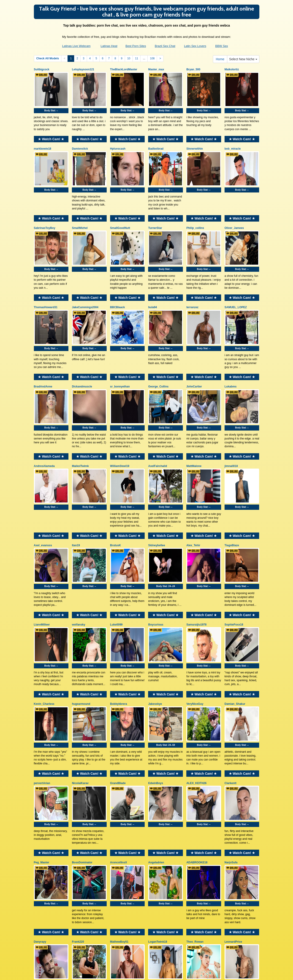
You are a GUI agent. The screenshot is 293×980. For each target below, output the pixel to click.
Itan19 (76, 494)
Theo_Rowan (195, 847)
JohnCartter (194, 352)
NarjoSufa (231, 776)
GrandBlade (118, 705)
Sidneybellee (156, 494)
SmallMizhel (80, 211)
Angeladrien (156, 776)
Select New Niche (243, 59)
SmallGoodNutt (120, 211)
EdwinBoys (156, 705)
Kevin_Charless (44, 635)
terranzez (192, 281)
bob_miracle (233, 140)
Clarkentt (231, 705)
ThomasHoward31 (46, 281)
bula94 (152, 281)
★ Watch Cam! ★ (51, 130)
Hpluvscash (118, 140)
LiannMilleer (42, 564)
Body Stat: (51, 102)
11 (137, 58)
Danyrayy (40, 847)
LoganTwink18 (157, 847)
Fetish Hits (147, 973)
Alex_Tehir (193, 494)
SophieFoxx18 (234, 564)
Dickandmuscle (82, 352)
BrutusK (115, 494)
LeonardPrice (233, 847)
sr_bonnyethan (120, 352)
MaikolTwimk (80, 423)
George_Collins (158, 352)
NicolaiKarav (80, 705)
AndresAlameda (44, 423)
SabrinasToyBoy (45, 211)
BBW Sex (222, 46)
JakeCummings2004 (85, 281)
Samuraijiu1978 (196, 564)
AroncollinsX (119, 776)
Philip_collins (195, 211)
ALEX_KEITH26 (196, 705)
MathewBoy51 (119, 847)
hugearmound (81, 635)
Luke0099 (116, 564)
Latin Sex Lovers (195, 46)
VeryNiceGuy (195, 635)
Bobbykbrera (119, 635)
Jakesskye (155, 635)
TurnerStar (155, 211)
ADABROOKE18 (197, 776)
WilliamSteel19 (120, 423)
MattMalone (194, 423)
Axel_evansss (43, 494)
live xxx (216, 940)
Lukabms (231, 352)
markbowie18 (43, 140)
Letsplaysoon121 (83, 69)
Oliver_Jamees (234, 211)
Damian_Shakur (235, 635)
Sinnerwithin (195, 140)
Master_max (156, 69)
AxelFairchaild (157, 423)
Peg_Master (42, 776)
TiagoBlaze (232, 494)
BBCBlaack (118, 281)
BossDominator (82, 776)
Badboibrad (156, 140)
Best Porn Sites (136, 46)
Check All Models (48, 58)
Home (220, 59)
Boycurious (156, 564)
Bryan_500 (193, 69)
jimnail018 (231, 423)
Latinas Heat (109, 46)
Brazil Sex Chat (165, 46)
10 (129, 58)
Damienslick (80, 140)
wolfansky (79, 564)
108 (152, 58)
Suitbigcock (42, 69)
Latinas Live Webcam (76, 46)
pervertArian (42, 705)
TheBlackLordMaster (124, 69)
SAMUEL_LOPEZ (236, 281)
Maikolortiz (232, 69)
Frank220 (78, 847)
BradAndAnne (43, 352)
